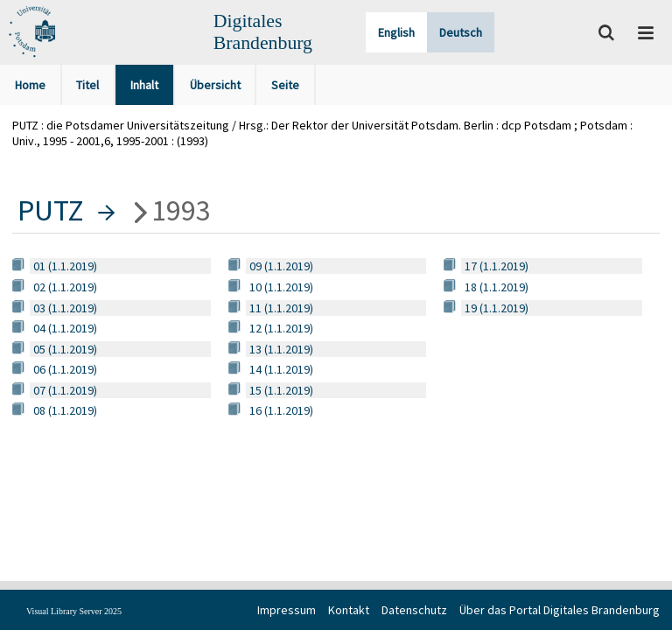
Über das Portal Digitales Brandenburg (560, 610)
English (396, 32)
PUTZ (51, 210)
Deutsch (461, 32)
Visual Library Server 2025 (74, 611)
